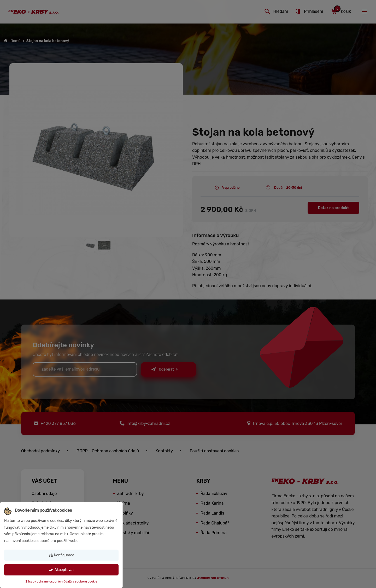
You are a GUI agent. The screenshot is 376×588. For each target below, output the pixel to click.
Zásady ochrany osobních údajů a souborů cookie (61, 581)
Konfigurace (61, 555)
